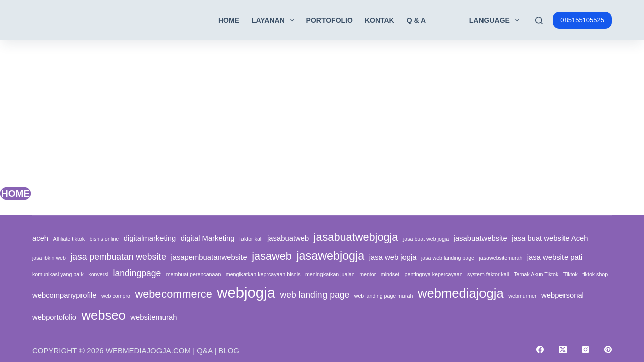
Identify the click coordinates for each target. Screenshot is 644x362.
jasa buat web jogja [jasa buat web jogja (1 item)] (426, 239)
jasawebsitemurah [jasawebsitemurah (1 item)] (501, 258)
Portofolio (330, 20)
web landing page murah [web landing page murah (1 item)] (384, 296)
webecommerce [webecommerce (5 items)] (173, 294)
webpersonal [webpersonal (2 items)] (562, 295)
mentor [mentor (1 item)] (368, 274)
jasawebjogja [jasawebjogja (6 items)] (330, 256)
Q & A (416, 20)
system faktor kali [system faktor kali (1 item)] (488, 274)
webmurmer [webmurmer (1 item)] (522, 296)
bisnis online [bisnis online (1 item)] (104, 239)
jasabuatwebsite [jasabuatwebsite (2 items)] (480, 238)
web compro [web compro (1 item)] (116, 296)
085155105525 (582, 20)
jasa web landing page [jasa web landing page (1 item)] (448, 258)
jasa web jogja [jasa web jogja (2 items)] (393, 257)
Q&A (205, 351)
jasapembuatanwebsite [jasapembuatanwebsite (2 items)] (209, 257)
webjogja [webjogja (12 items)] (246, 292)
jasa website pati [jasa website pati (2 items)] (555, 257)
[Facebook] (540, 350)
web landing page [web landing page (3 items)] (314, 295)
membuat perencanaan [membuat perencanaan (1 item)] (194, 274)
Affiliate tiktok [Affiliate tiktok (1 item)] (69, 239)
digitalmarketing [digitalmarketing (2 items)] (150, 238)
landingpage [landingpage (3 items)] (137, 273)
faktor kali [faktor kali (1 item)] (251, 239)
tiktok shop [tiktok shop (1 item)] (595, 274)
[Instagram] (585, 350)
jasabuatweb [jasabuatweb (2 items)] (288, 238)
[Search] (539, 20)
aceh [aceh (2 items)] (40, 238)
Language (496, 20)
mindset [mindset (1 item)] (390, 274)
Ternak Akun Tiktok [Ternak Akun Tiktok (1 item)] (536, 274)
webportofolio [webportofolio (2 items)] (54, 317)
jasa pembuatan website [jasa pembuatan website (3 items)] (118, 257)
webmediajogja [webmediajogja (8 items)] (461, 293)
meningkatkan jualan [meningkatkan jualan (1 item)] (330, 274)
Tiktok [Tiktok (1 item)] (571, 274)
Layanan (275, 20)
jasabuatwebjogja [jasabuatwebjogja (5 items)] (356, 237)
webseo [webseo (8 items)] (103, 315)
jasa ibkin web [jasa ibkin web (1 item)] (49, 258)
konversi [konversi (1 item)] (98, 274)
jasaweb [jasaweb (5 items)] (272, 256)
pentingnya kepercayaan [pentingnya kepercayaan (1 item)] (434, 274)
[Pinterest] (608, 350)
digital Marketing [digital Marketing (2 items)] (208, 238)
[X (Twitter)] (563, 350)
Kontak (380, 20)
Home (229, 20)
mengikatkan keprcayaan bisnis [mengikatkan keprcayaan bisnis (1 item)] (263, 274)
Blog (229, 351)
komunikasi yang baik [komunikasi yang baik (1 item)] (58, 274)
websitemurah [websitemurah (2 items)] (153, 317)
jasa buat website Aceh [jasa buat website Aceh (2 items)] (550, 238)
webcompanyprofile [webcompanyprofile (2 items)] (64, 295)
